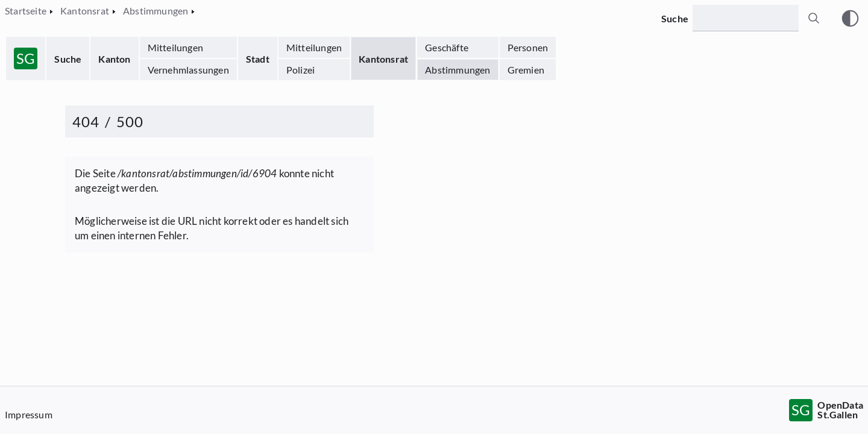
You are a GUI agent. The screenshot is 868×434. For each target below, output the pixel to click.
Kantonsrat (383, 59)
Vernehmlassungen (188, 70)
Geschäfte (447, 47)
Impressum (29, 414)
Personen (528, 47)
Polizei (300, 70)
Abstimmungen (458, 70)
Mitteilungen (175, 47)
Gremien (526, 70)
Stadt (258, 59)
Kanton (114, 59)
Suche (68, 59)
